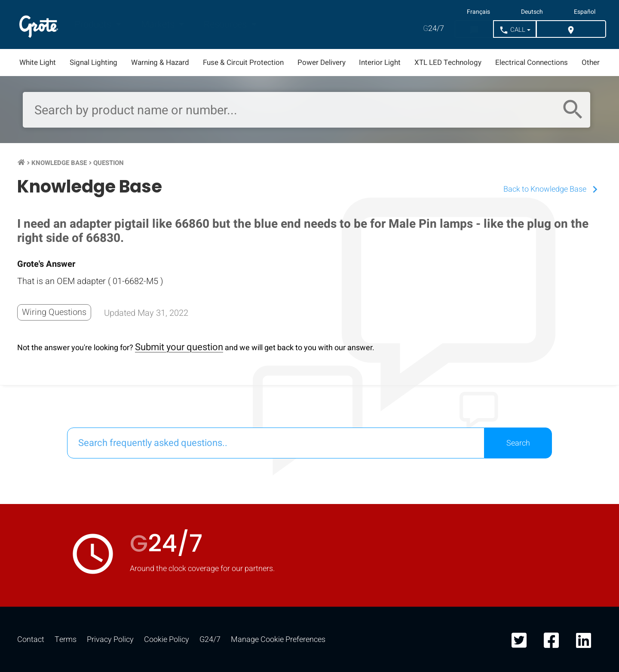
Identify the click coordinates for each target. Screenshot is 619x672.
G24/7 (210, 640)
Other (591, 63)
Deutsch (532, 12)
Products (94, 24)
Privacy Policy (110, 640)
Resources (226, 24)
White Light (38, 63)
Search (518, 443)
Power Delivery (322, 63)
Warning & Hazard (160, 63)
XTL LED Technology (448, 63)
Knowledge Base (59, 163)
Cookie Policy (167, 640)
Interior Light (380, 63)
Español (585, 12)
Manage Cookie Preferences (278, 640)
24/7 (434, 29)
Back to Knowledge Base (553, 189)
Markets (159, 24)
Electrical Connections (532, 63)
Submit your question (179, 347)
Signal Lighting (93, 63)
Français (478, 12)
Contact (31, 640)
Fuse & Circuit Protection (243, 63)
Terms (66, 640)
